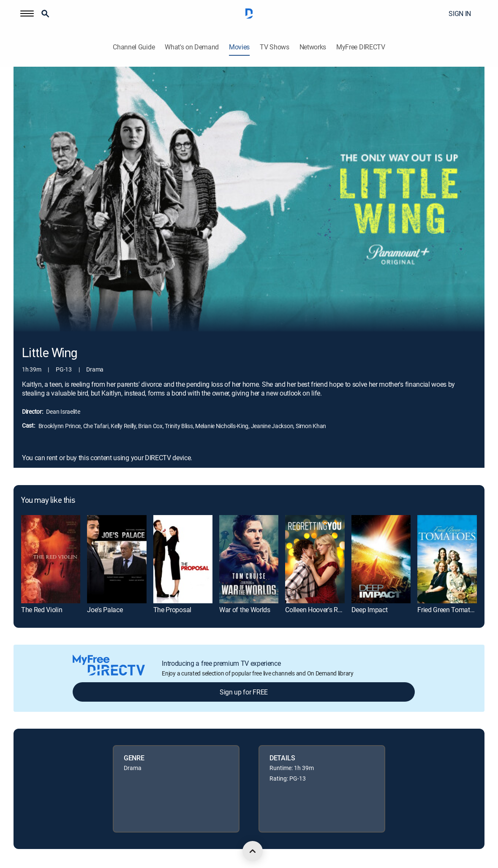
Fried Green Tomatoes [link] (449, 610)
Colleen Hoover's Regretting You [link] (330, 610)
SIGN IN (460, 14)
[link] (51, 559)
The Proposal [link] (172, 610)
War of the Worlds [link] (245, 610)
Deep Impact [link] (369, 610)
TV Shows (274, 47)
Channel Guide (134, 47)
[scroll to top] (253, 851)
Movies (239, 47)
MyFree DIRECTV (361, 47)
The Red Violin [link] (42, 610)
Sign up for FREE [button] (244, 692)
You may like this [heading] (48, 501)
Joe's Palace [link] (105, 610)
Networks (313, 47)
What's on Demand (192, 47)
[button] (27, 14)
